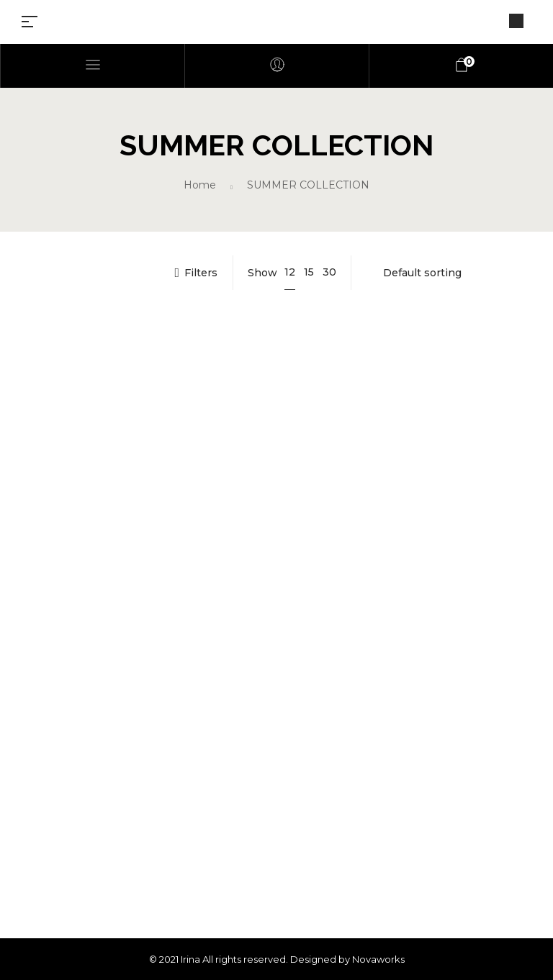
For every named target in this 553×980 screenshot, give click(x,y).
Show (262, 273)
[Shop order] (449, 273)
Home (200, 185)
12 (290, 272)
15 (309, 272)
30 (329, 272)
